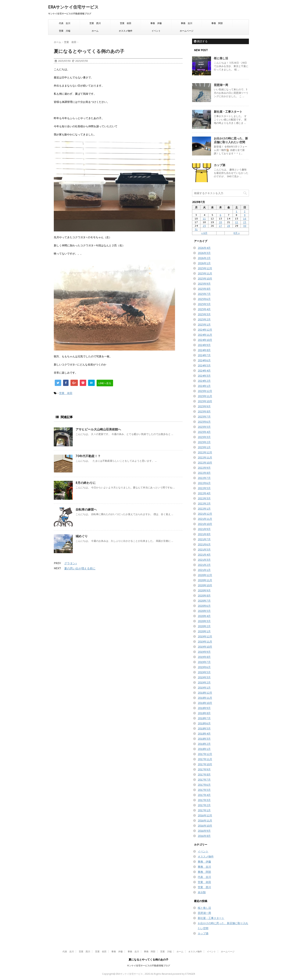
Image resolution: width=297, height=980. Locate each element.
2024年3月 (204, 376)
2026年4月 (204, 248)
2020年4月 (204, 616)
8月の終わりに (86, 483)
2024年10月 (205, 340)
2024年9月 (204, 345)
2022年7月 (204, 478)
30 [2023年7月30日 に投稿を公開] (245, 226)
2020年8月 (204, 596)
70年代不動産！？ (88, 456)
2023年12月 (205, 391)
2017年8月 (204, 775)
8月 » (237, 233)
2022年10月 (205, 463)
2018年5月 (204, 729)
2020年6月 (204, 606)
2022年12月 (205, 452)
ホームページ (187, 31)
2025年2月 (204, 319)
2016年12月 (205, 815)
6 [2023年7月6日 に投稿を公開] (220, 215)
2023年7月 (204, 417)
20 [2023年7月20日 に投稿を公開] (220, 222)
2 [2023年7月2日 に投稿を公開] (245, 211)
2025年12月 (205, 268)
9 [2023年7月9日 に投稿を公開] (245, 215)
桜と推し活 (221, 58)
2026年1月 (204, 263)
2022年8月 (204, 473)
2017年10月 (205, 764)
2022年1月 (204, 509)
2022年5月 (204, 488)
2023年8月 (204, 412)
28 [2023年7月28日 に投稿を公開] (229, 226)
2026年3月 (204, 253)
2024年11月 (205, 335)
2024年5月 (204, 365)
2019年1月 (204, 688)
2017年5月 (204, 790)
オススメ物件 (126, 31)
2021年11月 (205, 519)
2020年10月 (205, 585)
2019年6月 (204, 667)
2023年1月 (204, 447)
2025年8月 (204, 289)
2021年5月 (204, 550)
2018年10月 (205, 703)
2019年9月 (204, 652)
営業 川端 (65, 31)
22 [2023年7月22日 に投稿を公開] (237, 222)
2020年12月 (205, 575)
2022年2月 (204, 504)
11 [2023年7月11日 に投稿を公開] (204, 219)
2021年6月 (204, 544)
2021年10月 (205, 524)
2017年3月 (204, 800)
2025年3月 (204, 314)
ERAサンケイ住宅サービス (73, 7)
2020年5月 (204, 611)
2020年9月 (204, 590)
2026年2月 (204, 258)
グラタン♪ (71, 563)
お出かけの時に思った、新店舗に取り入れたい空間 (231, 140)
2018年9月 (204, 708)
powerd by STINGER (184, 974)
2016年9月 (204, 831)
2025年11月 (205, 273)
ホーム (95, 31)
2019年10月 (205, 647)
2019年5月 (204, 672)
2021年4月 (204, 555)
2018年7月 (204, 718)
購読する (201, 41)
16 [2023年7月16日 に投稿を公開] (245, 219)
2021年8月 (204, 534)
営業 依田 (126, 23)
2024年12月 (205, 330)
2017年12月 (205, 754)
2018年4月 (204, 734)
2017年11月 (205, 759)
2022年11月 (205, 458)
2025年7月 (204, 294)
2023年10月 (205, 401)
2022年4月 (204, 493)
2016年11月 (205, 821)
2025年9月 (204, 284)
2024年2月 (204, 381)
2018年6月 (204, 723)
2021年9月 (204, 529)
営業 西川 (95, 23)
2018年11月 (205, 698)
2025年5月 (204, 304)
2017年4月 (204, 795)
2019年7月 (204, 662)
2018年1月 (204, 749)
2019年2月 (204, 682)
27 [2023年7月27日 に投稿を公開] (220, 226)
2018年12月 (205, 693)
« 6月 (204, 233)
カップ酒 (220, 165)
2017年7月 (204, 780)
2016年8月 (204, 836)
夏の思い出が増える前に (80, 568)
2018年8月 (204, 713)
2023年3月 (204, 437)
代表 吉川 (65, 23)
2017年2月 (204, 805)
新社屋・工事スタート (228, 112)
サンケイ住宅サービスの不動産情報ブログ (148, 966)
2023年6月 (204, 422)
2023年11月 (205, 396)
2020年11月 (205, 580)
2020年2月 (204, 626)
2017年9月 (204, 769)
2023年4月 (204, 432)
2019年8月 (204, 657)
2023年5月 (204, 427)
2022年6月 (204, 483)
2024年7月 (204, 355)
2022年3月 (204, 498)
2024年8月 (204, 350)
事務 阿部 (217, 23)
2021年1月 (204, 570)
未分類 (202, 892)
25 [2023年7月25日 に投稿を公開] (204, 226)
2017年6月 (204, 785)
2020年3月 (204, 621)
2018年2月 (204, 744)
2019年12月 (205, 636)
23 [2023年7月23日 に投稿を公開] (245, 222)
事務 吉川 (187, 23)
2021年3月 (204, 560)
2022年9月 (204, 468)
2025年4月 (204, 309)
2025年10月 (205, 279)
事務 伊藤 (156, 23)
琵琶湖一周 (221, 85)
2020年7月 (204, 601)
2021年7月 (204, 539)
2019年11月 (205, 642)
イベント (156, 31)
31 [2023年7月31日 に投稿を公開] (196, 229)
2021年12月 (205, 514)
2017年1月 (204, 810)
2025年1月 (204, 325)
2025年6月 (204, 299)
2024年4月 (204, 371)
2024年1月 (204, 386)
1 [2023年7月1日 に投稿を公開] (237, 211)
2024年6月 (204, 360)
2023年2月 (204, 442)
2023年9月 (204, 406)
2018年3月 (204, 739)
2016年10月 (205, 826)
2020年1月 (204, 631)
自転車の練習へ (86, 509)
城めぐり (82, 536)
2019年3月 (204, 677)
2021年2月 (204, 565)
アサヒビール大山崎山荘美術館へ (98, 429)
